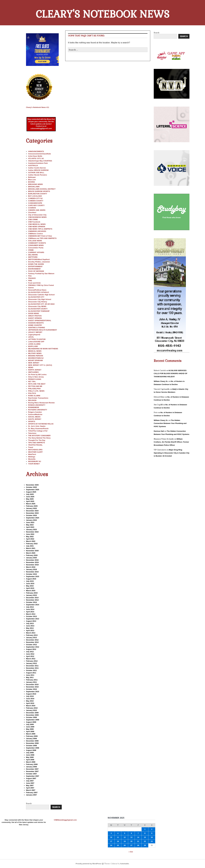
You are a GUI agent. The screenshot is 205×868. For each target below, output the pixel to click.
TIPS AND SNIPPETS (36, 443)
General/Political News (37, 290)
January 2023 (31, 530)
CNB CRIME (33, 220)
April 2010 (30, 703)
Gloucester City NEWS (37, 306)
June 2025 (30, 497)
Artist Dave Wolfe (35, 156)
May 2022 (30, 537)
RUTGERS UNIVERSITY (38, 410)
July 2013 (30, 623)
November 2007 (32, 771)
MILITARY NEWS (35, 353)
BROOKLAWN (34, 187)
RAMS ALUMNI (34, 396)
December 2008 (32, 741)
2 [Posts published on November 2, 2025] (152, 829)
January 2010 (31, 710)
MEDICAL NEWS (35, 351)
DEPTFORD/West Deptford (39, 259)
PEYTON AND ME (35, 386)
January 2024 (31, 520)
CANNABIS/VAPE (35, 203)
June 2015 (30, 584)
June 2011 (30, 675)
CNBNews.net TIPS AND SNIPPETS (42, 238)
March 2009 (31, 734)
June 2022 (30, 534)
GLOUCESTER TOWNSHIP (39, 311)
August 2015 (31, 579)
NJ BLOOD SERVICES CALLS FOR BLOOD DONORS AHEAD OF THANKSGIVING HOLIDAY (171, 374)
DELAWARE (33, 255)
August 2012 (31, 649)
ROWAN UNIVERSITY (37, 405)
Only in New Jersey (36, 377)
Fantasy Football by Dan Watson (41, 274)
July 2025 (30, 494)
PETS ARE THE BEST (37, 384)
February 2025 (32, 506)
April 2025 (30, 501)
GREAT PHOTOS (35, 316)
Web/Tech (32, 454)
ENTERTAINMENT (35, 266)
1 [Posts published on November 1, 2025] (145, 829)
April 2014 (30, 612)
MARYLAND (33, 346)
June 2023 (30, 522)
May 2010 (30, 701)
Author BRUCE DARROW (38, 170)
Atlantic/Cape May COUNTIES (40, 161)
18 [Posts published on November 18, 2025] (118, 841)
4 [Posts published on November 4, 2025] (118, 833)
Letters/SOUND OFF (36, 342)
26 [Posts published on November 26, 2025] (125, 845)
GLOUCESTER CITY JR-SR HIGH (41, 304)
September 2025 (33, 490)
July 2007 (30, 781)
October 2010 (31, 689)
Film (30, 276)
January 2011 (31, 682)
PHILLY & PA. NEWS (36, 391)
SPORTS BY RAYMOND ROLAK (41, 424)
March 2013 (31, 633)
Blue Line (32, 180)
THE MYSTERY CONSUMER (39, 436)
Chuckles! (32, 212)
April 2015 (30, 588)
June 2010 (30, 699)
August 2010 (31, 694)
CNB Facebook (34, 222)
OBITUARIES (33, 372)
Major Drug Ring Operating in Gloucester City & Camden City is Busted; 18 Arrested (172, 453)
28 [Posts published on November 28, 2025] (138, 845)
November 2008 (32, 743)
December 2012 (32, 640)
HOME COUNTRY (35, 325)
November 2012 (32, 642)
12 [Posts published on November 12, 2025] (125, 837)
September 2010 (33, 692)
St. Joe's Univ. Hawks (37, 426)
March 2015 (31, 591)
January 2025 (31, 508)
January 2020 (31, 558)
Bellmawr (32, 177)
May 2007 (30, 785)
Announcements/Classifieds (39, 154)
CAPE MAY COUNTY (36, 205)
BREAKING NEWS (35, 184)
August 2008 (31, 750)
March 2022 (31, 541)
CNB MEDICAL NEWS (37, 224)
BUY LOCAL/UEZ (35, 196)
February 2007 (32, 793)
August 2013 (31, 621)
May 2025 (30, 499)
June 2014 (30, 609)
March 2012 (31, 659)
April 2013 (30, 630)
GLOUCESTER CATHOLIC (39, 292)
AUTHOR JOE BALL (36, 173)
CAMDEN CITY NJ (35, 198)
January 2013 (31, 638)
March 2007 (31, 790)
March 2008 (31, 762)
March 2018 (31, 567)
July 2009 (30, 724)
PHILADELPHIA (34, 389)
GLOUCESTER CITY (36, 297)
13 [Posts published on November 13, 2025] (131, 837)
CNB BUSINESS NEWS (37, 217)
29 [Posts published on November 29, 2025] (145, 845)
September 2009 (33, 720)
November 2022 (32, 532)
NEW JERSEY (34, 363)
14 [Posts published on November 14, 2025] (138, 837)
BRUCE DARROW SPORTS (39, 191)
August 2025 (31, 492)
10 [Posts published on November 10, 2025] (111, 837)
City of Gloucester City (37, 215)
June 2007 (30, 783)
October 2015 (31, 574)
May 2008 (30, 757)
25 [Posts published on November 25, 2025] (118, 845)
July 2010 (30, 696)
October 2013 (31, 616)
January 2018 (31, 569)
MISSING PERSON (35, 356)
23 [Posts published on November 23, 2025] (152, 841)
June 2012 (30, 654)
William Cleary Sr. (161, 381)
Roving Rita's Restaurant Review (41, 403)
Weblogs (32, 457)
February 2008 (32, 764)
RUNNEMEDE (34, 407)
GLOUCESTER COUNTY (38, 309)
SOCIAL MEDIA (34, 417)
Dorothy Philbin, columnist (39, 262)
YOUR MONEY (34, 464)
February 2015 (32, 593)
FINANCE (32, 278)
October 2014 (31, 602)
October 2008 (31, 746)
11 (38, 107)
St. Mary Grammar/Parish (38, 429)
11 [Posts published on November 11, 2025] (118, 837)
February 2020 (32, 555)
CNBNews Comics (35, 234)
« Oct (131, 852)
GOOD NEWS (33, 313)
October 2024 (31, 515)
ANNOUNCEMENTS (36, 151)
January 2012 (31, 663)
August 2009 (31, 722)
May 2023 (30, 525)
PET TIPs (32, 382)
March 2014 (31, 614)
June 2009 (30, 727)
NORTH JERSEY (35, 370)
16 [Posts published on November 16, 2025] (152, 837)
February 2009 (32, 736)
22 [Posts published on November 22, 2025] (145, 841)
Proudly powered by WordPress (88, 864)
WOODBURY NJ (35, 461)
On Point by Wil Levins (37, 375)
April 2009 (30, 731)
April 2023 (30, 527)
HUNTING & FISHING (37, 328)
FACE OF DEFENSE (36, 271)
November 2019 (32, 562)
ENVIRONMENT (34, 269)
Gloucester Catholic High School (41, 295)
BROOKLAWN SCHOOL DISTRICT (42, 189)
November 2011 (32, 668)
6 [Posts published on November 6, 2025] (131, 833)
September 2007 (33, 776)
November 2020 (32, 551)
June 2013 (30, 626)
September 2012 (33, 647)
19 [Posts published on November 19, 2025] (125, 841)
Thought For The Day (37, 440)
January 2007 (31, 795)
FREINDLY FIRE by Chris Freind (41, 285)
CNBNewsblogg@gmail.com (65, 820)
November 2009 (32, 715)
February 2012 (32, 661)
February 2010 (32, 708)
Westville (32, 459)
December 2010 (32, 684)
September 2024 (33, 518)
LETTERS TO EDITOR (37, 339)
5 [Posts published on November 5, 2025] (125, 833)
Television (32, 433)
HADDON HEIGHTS (36, 323)
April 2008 (30, 760)
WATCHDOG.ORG (35, 450)
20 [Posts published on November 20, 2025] (131, 841)
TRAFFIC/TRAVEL (35, 445)
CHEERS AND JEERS (37, 210)
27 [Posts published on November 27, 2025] (131, 845)
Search (29, 803)
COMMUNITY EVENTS (37, 243)
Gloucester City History (38, 302)
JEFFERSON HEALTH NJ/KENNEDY (43, 330)
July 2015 (30, 581)
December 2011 (32, 666)
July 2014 (30, 607)
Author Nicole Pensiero (38, 175)
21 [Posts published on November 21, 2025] (138, 841)
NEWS (31, 367)
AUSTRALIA (33, 165)
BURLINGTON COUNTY (38, 194)
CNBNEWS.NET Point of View (40, 236)
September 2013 (33, 619)
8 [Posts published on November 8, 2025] (145, 833)
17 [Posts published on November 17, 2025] (111, 841)
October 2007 (31, 774)
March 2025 (31, 504)
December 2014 (32, 598)
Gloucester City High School (40, 299)
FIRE (30, 281)
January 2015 (31, 595)
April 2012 (30, 656)
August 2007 (31, 778)
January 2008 (31, 767)
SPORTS (32, 421)
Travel (31, 447)
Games (31, 288)
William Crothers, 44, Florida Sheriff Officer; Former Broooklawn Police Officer (171, 442)
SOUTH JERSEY (35, 419)
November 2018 (32, 565)
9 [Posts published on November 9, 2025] (152, 833)
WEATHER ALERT (35, 452)
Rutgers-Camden (35, 412)
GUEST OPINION (35, 318)
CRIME (31, 250)
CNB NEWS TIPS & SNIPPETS (40, 229)
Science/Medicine (35, 414)
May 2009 (30, 729)
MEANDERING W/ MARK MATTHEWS (43, 349)
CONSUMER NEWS (36, 245)
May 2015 (30, 586)
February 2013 (32, 635)
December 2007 (32, 769)
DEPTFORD (33, 257)
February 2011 (32, 680)
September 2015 (33, 576)
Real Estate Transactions (38, 398)
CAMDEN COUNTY (36, 201)
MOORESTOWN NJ (36, 358)
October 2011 (31, 670)
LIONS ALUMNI (34, 344)
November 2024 (32, 513)
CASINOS (32, 208)
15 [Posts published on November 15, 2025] (145, 837)
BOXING (31, 182)
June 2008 (30, 755)
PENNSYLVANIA (35, 379)
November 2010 (32, 687)
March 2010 (31, 706)
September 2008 (33, 748)
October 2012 (31, 645)
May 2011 (30, 677)
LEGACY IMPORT (35, 332)
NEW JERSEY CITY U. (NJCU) (40, 365)
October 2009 (31, 717)
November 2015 (32, 572)
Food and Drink (34, 283)
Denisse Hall (159, 431)
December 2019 (32, 560)
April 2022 (30, 539)
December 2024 (32, 511)
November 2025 (32, 485)
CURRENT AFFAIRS (36, 252)
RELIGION (32, 400)
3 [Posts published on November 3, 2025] (111, 833)
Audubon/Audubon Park (38, 163)
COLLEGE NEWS (35, 241)
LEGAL (31, 337)
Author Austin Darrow (37, 168)
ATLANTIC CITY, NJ (36, 158)
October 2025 (31, 487)
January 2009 (31, 739)
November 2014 (32, 600)
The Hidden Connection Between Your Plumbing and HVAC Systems (170, 423)
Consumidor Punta (36, 248)
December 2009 (32, 713)
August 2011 (31, 673)
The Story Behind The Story (39, 438)
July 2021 (30, 546)
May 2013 (30, 628)
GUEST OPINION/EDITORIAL (40, 320)
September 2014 (33, 605)
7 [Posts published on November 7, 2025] (138, 833)
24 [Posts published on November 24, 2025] (111, 845)
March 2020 (31, 553)
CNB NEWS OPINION (37, 227)
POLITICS (32, 393)
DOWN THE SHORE (36, 264)
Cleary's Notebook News (103, 14)
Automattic (125, 864)
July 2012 (30, 652)
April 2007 (30, 788)
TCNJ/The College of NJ (38, 431)
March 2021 (31, 548)
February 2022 (32, 544)
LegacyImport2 (34, 335)
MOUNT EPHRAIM (35, 360)
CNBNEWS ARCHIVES (37, 231)
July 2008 (30, 753)
